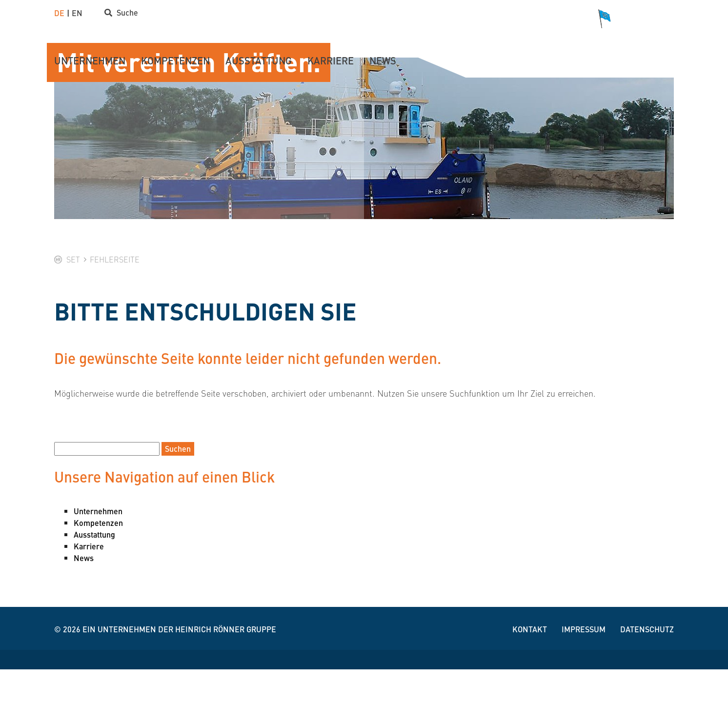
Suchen (178, 503)
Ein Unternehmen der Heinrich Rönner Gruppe (179, 684)
